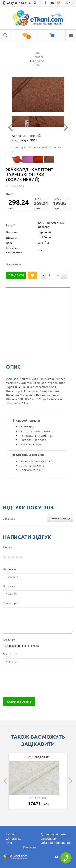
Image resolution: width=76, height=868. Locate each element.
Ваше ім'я (10, 654)
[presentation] (34, 681)
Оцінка (7, 547)
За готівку (26, 427)
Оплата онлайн (31, 444)
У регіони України (32, 470)
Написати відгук (60, 518)
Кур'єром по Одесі (32, 465)
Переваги (9, 569)
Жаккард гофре (38, 757)
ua (66, 3)
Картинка (9, 640)
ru (72, 3)
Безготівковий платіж (35, 431)
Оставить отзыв (19, 701)
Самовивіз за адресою (35, 461)
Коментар (10, 603)
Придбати (16, 275)
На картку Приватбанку (36, 435)
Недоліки (9, 586)
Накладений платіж (33, 440)
